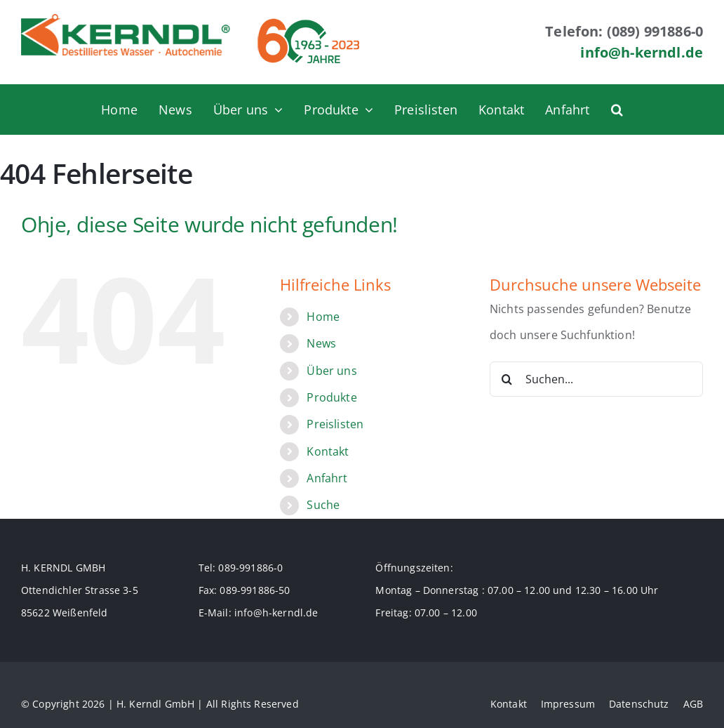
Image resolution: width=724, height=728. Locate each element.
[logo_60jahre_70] (308, 20)
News (321, 343)
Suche (323, 505)
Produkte (331, 397)
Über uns (331, 371)
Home (323, 317)
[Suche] (507, 379)
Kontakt (328, 451)
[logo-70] (126, 20)
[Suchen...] (596, 379)
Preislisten (335, 424)
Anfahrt (327, 478)
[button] (617, 110)
